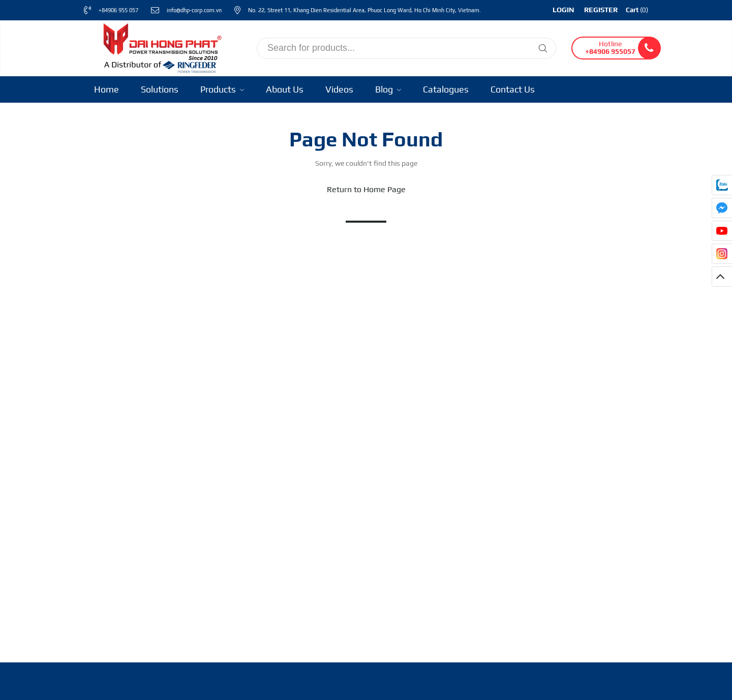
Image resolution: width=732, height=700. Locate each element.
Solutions (160, 89)
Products (222, 89)
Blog (388, 89)
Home (106, 89)
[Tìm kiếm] (543, 48)
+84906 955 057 (118, 10)
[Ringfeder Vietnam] (160, 47)
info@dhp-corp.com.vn (194, 10)
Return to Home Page (366, 189)
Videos (339, 89)
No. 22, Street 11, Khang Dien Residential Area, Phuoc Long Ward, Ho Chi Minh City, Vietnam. (364, 10)
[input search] (406, 48)
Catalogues (446, 89)
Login (563, 10)
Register (601, 10)
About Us (285, 89)
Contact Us (513, 89)
